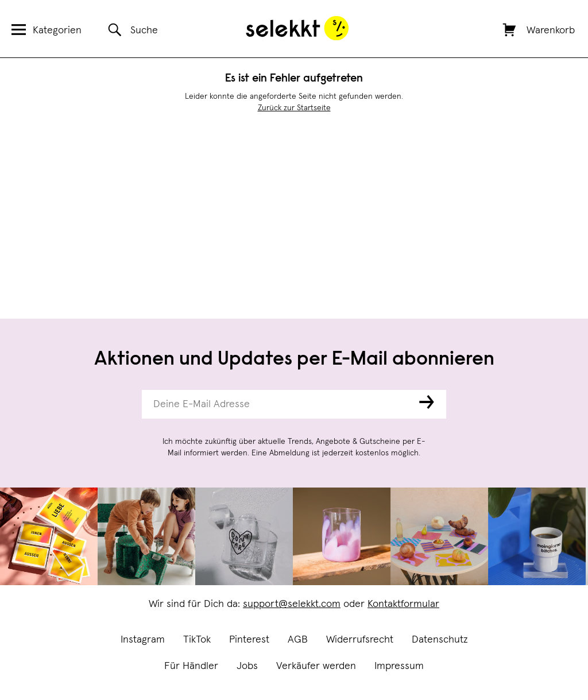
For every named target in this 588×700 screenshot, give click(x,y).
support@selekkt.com (292, 604)
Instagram (143, 640)
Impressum (399, 666)
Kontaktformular (403, 604)
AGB (298, 640)
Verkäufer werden (316, 666)
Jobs (247, 666)
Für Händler (191, 666)
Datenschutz (440, 640)
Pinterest (249, 640)
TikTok (197, 640)
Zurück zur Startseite (294, 108)
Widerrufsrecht (360, 640)
